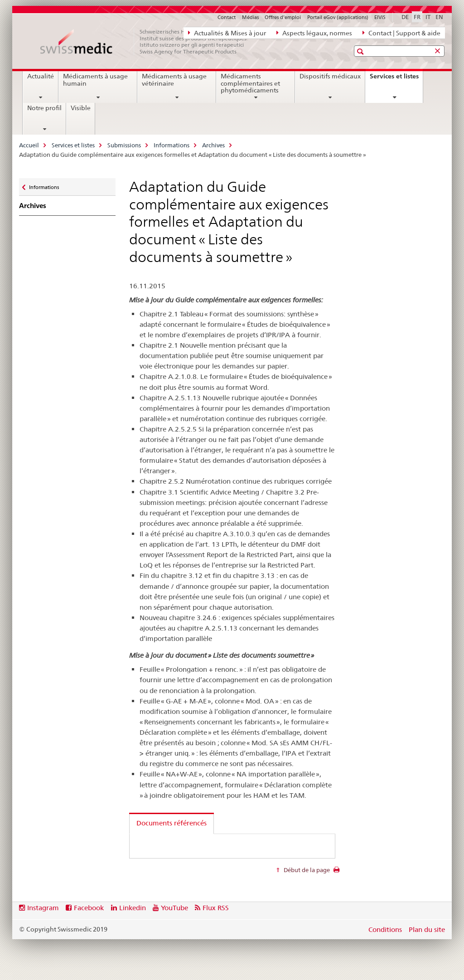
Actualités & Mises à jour (227, 33)
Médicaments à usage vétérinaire (174, 80)
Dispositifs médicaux (330, 76)
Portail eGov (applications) (338, 17)
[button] (361, 51)
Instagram (43, 908)
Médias (250, 17)
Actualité (41, 76)
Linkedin (133, 908)
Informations (172, 145)
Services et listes (396, 79)
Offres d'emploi (283, 17)
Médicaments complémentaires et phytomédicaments (250, 83)
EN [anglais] (439, 17)
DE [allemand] (405, 17)
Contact (227, 17)
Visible (81, 108)
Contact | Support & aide (401, 33)
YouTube (174, 908)
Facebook (89, 908)
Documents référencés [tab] (172, 823)
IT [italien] (428, 17)
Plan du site (427, 929)
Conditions (385, 929)
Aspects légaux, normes (314, 33)
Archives (213, 145)
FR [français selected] (417, 17)
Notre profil (44, 108)
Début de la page (306, 870)
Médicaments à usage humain (95, 80)
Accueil (29, 145)
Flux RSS (216, 908)
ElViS (380, 17)
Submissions (124, 145)
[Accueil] (148, 42)
